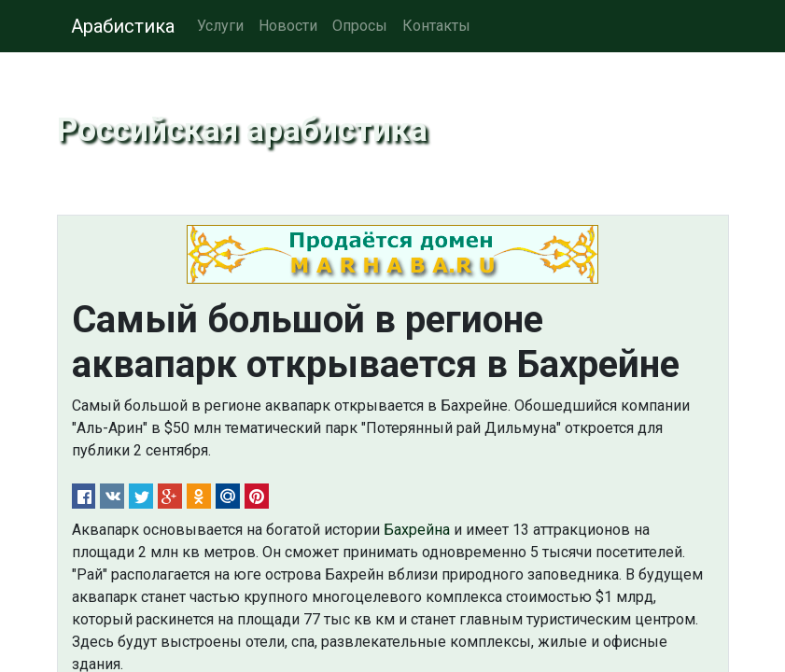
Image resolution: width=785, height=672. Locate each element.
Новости (288, 26)
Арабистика (123, 26)
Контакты (436, 26)
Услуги (220, 26)
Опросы (360, 26)
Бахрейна (417, 530)
